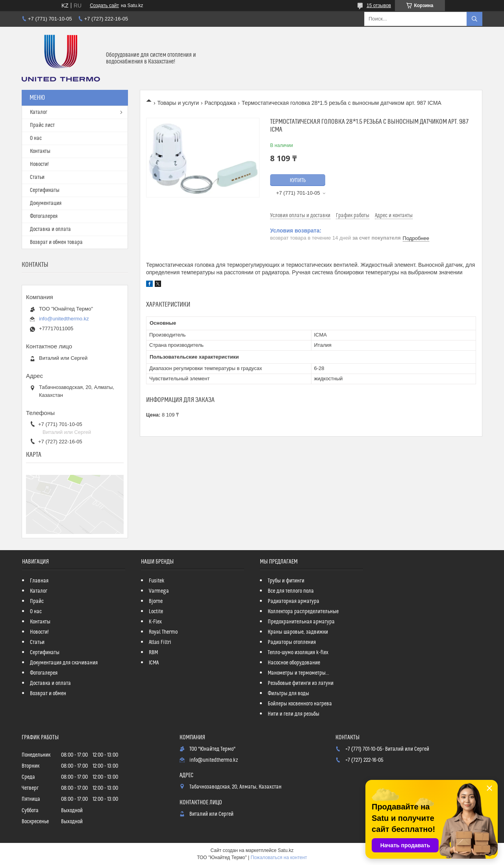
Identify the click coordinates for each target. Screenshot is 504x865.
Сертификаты (45, 190)
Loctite (156, 612)
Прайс (37, 601)
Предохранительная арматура (301, 622)
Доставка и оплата (50, 229)
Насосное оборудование (294, 663)
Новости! (39, 164)
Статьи (37, 177)
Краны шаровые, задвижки (298, 632)
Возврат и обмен (48, 694)
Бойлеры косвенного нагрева (300, 704)
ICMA (154, 663)
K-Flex (155, 622)
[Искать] (474, 19)
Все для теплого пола (291, 591)
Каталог (39, 112)
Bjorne (156, 601)
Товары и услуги (178, 103)
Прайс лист (42, 125)
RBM (153, 653)
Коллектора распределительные (303, 612)
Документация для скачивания (64, 663)
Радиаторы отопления (292, 642)
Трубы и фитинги (286, 581)
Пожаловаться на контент (279, 858)
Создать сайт (104, 6)
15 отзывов (379, 6)
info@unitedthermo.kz (64, 319)
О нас (36, 138)
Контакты (40, 151)
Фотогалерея (44, 216)
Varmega (159, 591)
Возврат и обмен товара (56, 242)
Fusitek (157, 581)
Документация (46, 203)
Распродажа (220, 103)
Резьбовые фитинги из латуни (301, 683)
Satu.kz (285, 850)
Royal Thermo (163, 632)
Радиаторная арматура (294, 601)
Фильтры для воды (288, 694)
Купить (298, 180)
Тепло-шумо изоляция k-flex (298, 653)
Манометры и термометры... (298, 673)
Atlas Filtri (160, 642)
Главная (39, 581)
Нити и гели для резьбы (294, 714)
